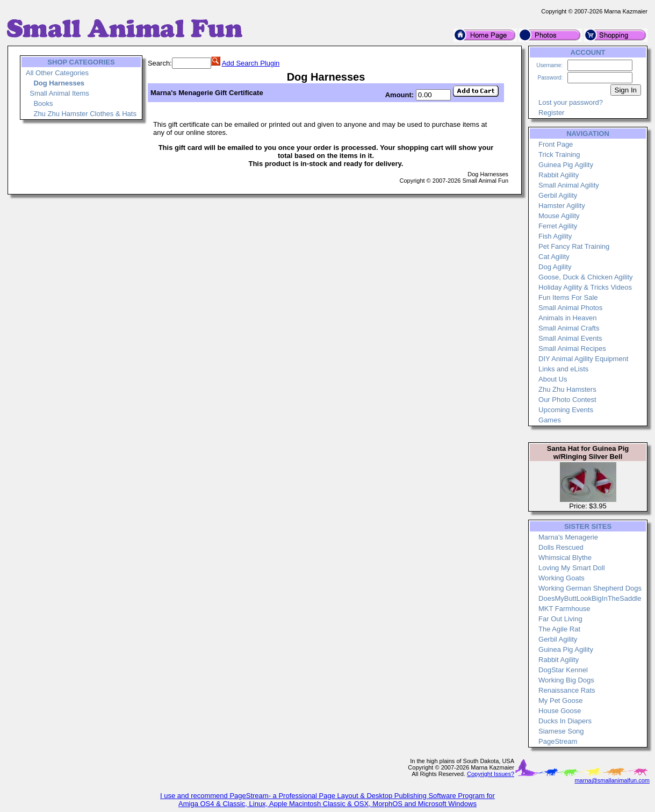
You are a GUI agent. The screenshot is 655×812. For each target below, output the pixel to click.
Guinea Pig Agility (566, 165)
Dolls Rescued (561, 547)
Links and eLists (563, 369)
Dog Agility (555, 267)
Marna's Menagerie (568, 537)
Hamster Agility (562, 206)
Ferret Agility (558, 226)
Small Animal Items (59, 93)
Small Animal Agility (569, 185)
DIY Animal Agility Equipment (583, 359)
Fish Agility (555, 236)
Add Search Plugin (251, 63)
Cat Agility (554, 257)
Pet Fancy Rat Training (574, 246)
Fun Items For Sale (568, 297)
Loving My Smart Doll (572, 568)
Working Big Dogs (566, 680)
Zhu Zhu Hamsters (567, 389)
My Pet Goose (560, 700)
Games (550, 420)
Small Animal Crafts (569, 328)
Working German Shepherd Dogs (590, 588)
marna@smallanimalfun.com (612, 780)
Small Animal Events (570, 338)
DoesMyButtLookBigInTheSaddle (590, 598)
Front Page (556, 144)
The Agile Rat (559, 629)
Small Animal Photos (570, 308)
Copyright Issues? (491, 774)
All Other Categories (57, 73)
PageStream (558, 741)
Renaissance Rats (567, 690)
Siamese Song (561, 731)
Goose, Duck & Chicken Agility (586, 277)
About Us (553, 379)
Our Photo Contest (567, 400)
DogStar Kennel (563, 670)
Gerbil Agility (558, 195)
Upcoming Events (566, 410)
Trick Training (559, 155)
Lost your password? (571, 102)
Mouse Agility (559, 216)
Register (551, 113)
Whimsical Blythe (565, 558)
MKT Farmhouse (564, 609)
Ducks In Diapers (565, 721)
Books (43, 103)
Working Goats (562, 578)
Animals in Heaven (567, 318)
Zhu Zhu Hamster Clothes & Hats (85, 114)
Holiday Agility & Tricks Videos (585, 287)
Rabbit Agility (559, 175)
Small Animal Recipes (572, 348)
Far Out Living (560, 619)
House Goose (560, 711)
